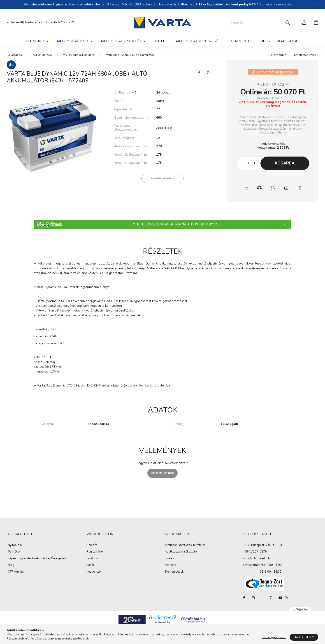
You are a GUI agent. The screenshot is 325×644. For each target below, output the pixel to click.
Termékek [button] (36, 41)
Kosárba (285, 163)
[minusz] (242, 163)
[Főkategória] (14, 55)
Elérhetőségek (174, 572)
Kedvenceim (94, 572)
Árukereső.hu (162, 622)
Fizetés (169, 559)
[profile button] (304, 23)
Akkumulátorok (43, 55)
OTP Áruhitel (239, 41)
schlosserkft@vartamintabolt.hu (28, 22)
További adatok (162, 178)
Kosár (90, 565)
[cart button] (316, 23)
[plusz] (255, 163)
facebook (244, 598)
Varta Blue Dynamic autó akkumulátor (130, 55)
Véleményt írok (162, 473)
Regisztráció (95, 552)
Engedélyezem (304, 637)
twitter (262, 598)
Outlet (160, 41)
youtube (280, 598)
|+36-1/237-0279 (62, 22)
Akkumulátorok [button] (73, 41)
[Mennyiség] (248, 163)
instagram (253, 598)
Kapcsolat (289, 41)
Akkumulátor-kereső (197, 41)
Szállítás (170, 565)
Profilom (92, 559)
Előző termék (279, 55)
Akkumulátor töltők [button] (122, 41)
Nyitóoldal (15, 545)
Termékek (14, 552)
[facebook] (199, 73)
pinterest (271, 598)
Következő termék (305, 55)
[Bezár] (317, 5)
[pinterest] (208, 73)
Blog (265, 41)
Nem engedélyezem (274, 637)
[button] (246, 188)
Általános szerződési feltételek (185, 545)
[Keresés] (260, 23)
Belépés (92, 545)
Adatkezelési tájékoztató (181, 552)
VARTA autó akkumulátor (79, 55)
